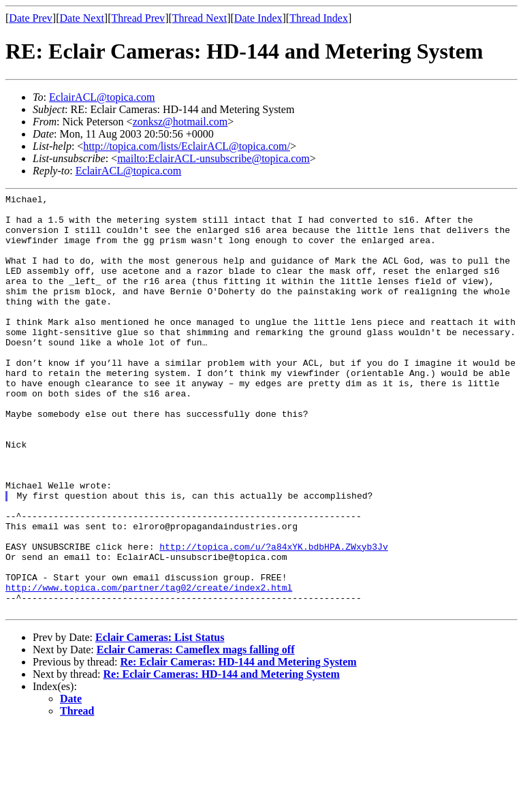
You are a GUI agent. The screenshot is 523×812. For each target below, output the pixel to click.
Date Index (258, 18)
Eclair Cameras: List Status (160, 721)
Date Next (82, 18)
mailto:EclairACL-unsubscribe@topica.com (213, 158)
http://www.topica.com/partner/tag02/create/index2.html (149, 667)
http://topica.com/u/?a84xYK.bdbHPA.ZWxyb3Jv (273, 618)
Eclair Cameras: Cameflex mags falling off (196, 733)
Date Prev (31, 18)
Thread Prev (138, 18)
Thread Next (200, 18)
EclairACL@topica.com (102, 97)
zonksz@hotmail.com (180, 122)
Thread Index (319, 18)
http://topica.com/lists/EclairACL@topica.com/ (187, 146)
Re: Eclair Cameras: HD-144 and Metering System (238, 746)
